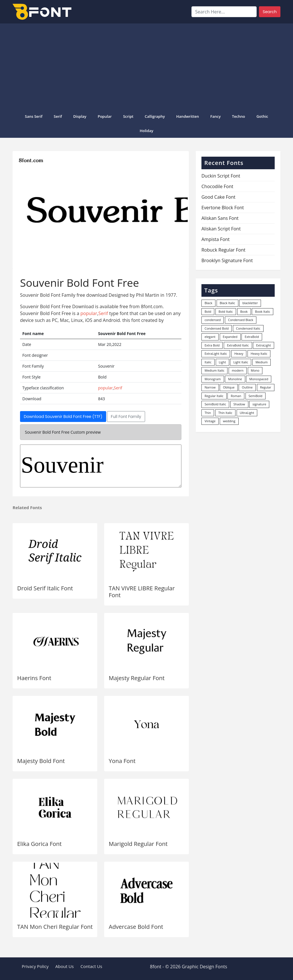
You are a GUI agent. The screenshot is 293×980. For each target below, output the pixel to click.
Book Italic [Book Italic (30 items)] (263, 311)
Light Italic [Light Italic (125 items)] (241, 362)
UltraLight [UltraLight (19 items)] (247, 413)
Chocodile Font (217, 186)
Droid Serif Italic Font (45, 588)
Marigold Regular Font (138, 844)
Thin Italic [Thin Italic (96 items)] (225, 413)
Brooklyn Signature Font (227, 260)
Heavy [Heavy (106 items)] (239, 353)
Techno (239, 116)
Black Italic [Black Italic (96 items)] (227, 303)
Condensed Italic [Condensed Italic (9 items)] (248, 328)
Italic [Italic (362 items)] (208, 362)
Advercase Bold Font (136, 927)
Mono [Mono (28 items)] (255, 370)
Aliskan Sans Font (220, 218)
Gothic (262, 116)
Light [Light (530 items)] (222, 362)
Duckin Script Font (221, 176)
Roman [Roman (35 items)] (236, 396)
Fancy (215, 116)
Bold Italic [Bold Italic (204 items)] (226, 311)
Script (128, 116)
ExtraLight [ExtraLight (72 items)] (264, 345)
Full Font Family (126, 417)
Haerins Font (34, 678)
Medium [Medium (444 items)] (262, 362)
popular (105, 116)
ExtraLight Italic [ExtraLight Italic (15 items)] (216, 353)
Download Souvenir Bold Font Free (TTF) (63, 417)
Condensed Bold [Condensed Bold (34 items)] (217, 328)
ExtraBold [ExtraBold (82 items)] (252, 337)
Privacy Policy (35, 966)
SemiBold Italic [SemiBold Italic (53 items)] (215, 404)
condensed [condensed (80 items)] (213, 320)
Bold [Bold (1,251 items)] (208, 311)
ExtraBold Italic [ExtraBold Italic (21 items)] (238, 345)
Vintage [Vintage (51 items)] (210, 421)
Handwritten (188, 116)
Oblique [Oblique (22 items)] (229, 387)
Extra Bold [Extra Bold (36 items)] (212, 345)
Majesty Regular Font (137, 678)
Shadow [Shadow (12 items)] (239, 404)
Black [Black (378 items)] (208, 303)
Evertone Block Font (223, 208)
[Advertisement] (146, 66)
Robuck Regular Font (223, 250)
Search (270, 12)
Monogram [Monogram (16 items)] (213, 379)
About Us (64, 966)
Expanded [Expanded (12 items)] (230, 337)
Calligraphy (155, 116)
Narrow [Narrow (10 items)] (210, 387)
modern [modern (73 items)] (238, 370)
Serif (58, 116)
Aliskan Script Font (221, 229)
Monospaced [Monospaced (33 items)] (259, 379)
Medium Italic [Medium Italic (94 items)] (214, 370)
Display (80, 116)
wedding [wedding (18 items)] (229, 421)
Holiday (146, 131)
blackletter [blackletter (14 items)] (250, 303)
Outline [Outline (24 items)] (247, 387)
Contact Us (91, 966)
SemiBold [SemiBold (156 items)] (256, 396)
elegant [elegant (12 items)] (210, 337)
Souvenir (101, 466)
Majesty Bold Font (41, 761)
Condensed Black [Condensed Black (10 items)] (241, 320)
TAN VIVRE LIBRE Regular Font (142, 592)
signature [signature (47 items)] (259, 404)
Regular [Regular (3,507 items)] (266, 387)
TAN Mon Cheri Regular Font (55, 927)
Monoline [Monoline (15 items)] (235, 379)
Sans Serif (34, 116)
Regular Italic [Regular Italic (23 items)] (214, 396)
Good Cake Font (218, 197)
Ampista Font (216, 239)
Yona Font (122, 761)
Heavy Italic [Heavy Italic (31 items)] (259, 353)
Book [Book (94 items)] (244, 311)
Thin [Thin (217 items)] (208, 413)
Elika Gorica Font (39, 844)
